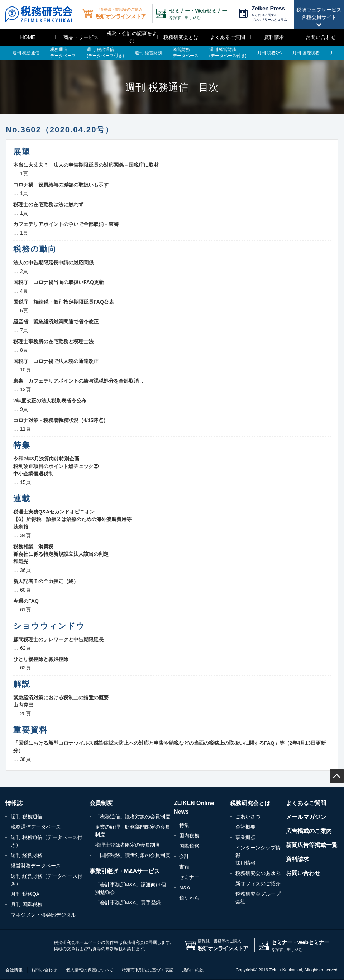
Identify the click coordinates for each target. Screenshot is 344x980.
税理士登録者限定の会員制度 (128, 845)
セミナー (189, 877)
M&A (185, 887)
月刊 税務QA (25, 894)
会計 (184, 856)
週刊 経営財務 (27, 855)
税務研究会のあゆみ (258, 873)
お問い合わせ (321, 37)
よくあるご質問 (228, 37)
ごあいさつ (248, 816)
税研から (189, 898)
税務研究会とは (181, 37)
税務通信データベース (36, 827)
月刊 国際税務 (27, 904)
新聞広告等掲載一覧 (312, 845)
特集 (184, 825)
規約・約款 (193, 970)
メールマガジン (306, 817)
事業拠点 (245, 837)
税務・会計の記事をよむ (132, 37)
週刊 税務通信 (27, 816)
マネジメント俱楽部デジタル (43, 915)
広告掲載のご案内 (309, 831)
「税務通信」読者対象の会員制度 (133, 816)
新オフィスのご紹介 (258, 884)
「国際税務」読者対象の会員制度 (133, 855)
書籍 (184, 867)
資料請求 (274, 37)
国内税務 (189, 835)
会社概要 (245, 827)
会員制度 (101, 803)
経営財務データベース (36, 866)
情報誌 (14, 803)
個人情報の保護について (90, 970)
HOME (28, 37)
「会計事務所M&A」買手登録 (128, 903)
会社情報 (14, 970)
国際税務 (189, 846)
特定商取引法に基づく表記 (148, 970)
